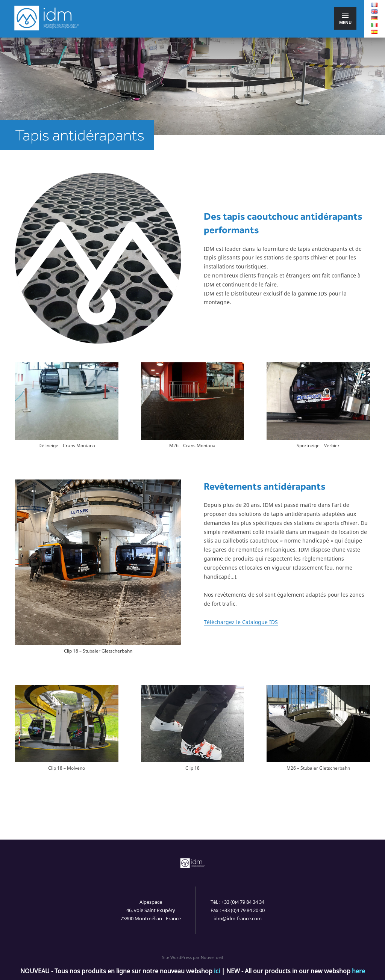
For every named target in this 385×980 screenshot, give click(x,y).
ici (217, 971)
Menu (345, 19)
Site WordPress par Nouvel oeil (192, 957)
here (358, 971)
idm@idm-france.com (238, 918)
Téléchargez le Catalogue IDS (241, 622)
